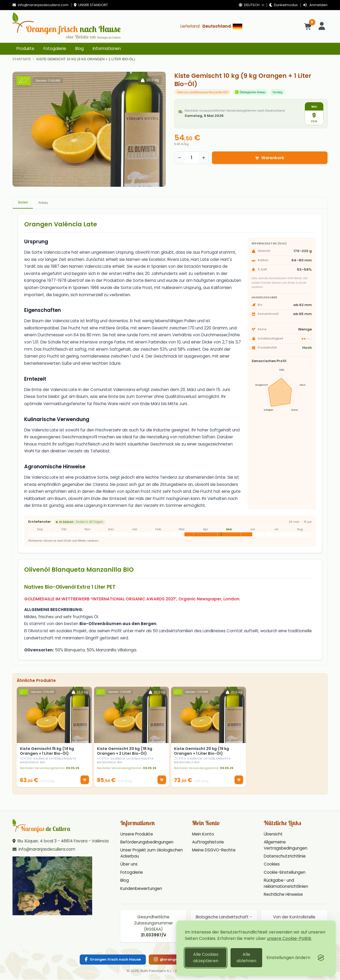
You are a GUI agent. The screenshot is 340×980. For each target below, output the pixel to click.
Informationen (107, 48)
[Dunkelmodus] (284, 5)
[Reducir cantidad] (180, 158)
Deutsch (251, 5)
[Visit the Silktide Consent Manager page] (321, 958)
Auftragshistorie (208, 843)
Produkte (25, 48)
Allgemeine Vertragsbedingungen (286, 846)
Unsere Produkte (137, 835)
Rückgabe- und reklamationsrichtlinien (286, 884)
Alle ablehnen (246, 958)
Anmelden (315, 5)
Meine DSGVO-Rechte (214, 851)
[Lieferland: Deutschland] (211, 26)
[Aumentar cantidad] (204, 158)
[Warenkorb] (308, 26)
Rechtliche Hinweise (283, 895)
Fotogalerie (55, 48)
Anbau (43, 203)
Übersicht (273, 835)
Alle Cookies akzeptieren (206, 958)
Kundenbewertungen (141, 889)
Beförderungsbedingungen (147, 843)
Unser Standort (91, 5)
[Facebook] (113, 960)
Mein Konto (203, 835)
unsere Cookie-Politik (289, 938)
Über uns (129, 865)
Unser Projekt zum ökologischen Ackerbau (152, 854)
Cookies (272, 865)
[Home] (22, 59)
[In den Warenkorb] (84, 780)
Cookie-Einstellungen (285, 873)
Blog (79, 48)
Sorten (23, 202)
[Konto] (322, 26)
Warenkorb (270, 158)
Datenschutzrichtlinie (285, 857)
